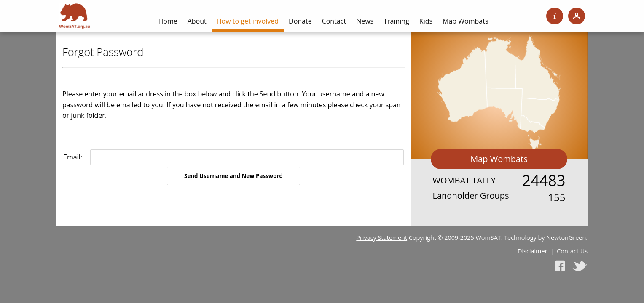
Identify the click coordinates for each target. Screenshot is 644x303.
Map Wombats (499, 159)
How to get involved (248, 21)
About (197, 21)
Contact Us (572, 251)
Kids (426, 21)
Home (168, 21)
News (365, 21)
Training (396, 21)
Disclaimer (532, 251)
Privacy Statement (382, 238)
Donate (300, 21)
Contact (334, 21)
